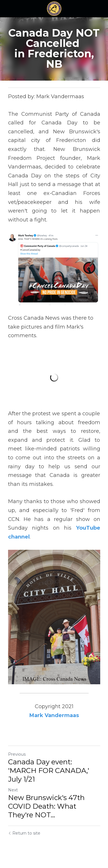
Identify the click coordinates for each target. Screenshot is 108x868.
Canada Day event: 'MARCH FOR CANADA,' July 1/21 (49, 771)
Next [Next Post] (13, 790)
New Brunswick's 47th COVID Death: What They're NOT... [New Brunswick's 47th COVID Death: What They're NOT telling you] (46, 806)
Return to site (24, 833)
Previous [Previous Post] (17, 754)
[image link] (54, 8)
